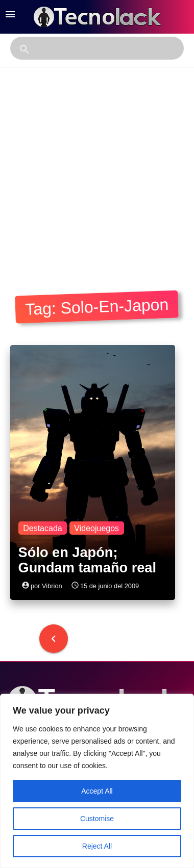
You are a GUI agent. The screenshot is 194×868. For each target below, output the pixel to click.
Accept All (97, 791)
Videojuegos (96, 528)
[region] (97, 781)
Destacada (43, 528)
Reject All (97, 846)
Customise (97, 819)
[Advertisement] (96, 168)
